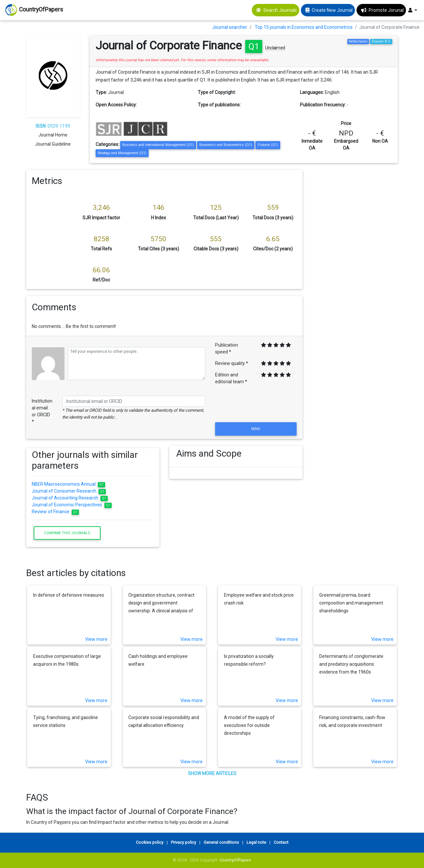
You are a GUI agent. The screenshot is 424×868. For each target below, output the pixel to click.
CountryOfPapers (235, 860)
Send (256, 429)
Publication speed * (227, 348)
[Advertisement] (355, 268)
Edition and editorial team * (231, 378)
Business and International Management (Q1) (158, 145)
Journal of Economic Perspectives (72, 505)
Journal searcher (230, 27)
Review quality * (232, 363)
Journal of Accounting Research (70, 498)
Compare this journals (67, 533)
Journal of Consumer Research (69, 491)
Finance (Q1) (268, 145)
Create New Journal (332, 10)
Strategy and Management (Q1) (122, 153)
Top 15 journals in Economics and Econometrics (304, 27)
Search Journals (280, 10)
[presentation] (256, 405)
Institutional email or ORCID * (42, 411)
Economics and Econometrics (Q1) (226, 145)
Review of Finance (55, 512)
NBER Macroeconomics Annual (68, 484)
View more (96, 639)
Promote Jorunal (386, 10)
